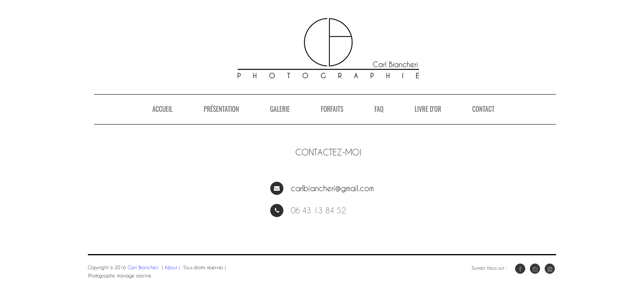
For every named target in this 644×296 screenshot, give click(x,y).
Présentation (221, 109)
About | (172, 267)
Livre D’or (428, 109)
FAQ (379, 109)
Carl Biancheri (143, 267)
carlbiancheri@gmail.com (332, 188)
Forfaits (332, 109)
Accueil (163, 109)
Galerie (280, 109)
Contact (483, 109)
